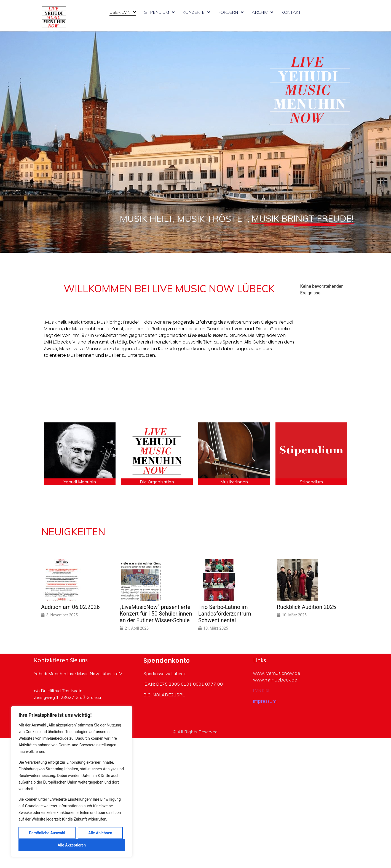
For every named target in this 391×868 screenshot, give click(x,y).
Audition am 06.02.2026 (70, 607)
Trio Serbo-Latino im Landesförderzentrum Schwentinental (225, 614)
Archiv (263, 12)
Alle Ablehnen (100, 833)
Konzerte (196, 12)
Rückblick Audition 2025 (306, 607)
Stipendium (159, 12)
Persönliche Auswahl (47, 833)
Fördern (231, 12)
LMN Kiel (261, 690)
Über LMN (123, 12)
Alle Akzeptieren (72, 845)
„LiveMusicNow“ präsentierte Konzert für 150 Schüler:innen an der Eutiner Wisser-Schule (156, 614)
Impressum (265, 701)
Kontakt (291, 12)
